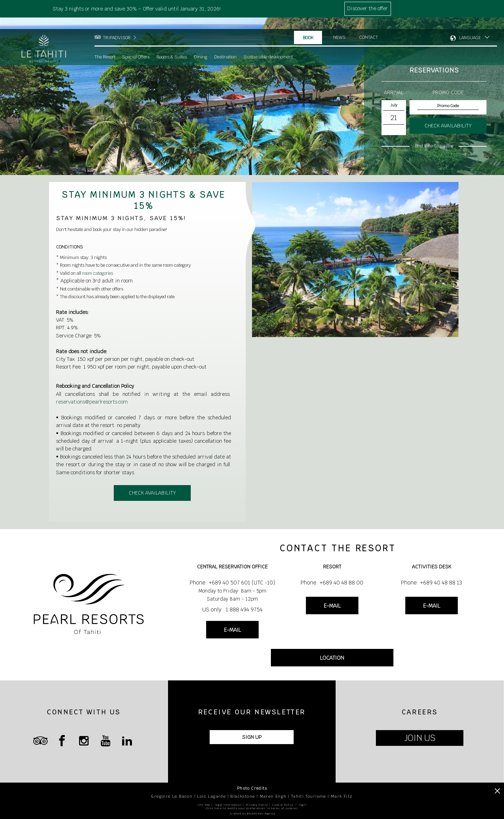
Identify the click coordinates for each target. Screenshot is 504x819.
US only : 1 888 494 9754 (232, 610)
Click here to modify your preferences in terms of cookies (252, 808)
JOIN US (420, 738)
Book (308, 26)
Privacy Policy (257, 805)
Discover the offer (367, 8)
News (339, 26)
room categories (98, 273)
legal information (228, 805)
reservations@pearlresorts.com (92, 402)
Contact (369, 26)
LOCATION (332, 658)
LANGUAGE (470, 26)
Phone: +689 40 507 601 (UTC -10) (232, 583)
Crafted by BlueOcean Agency (253, 814)
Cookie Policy (283, 805)
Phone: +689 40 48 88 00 (332, 583)
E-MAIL (232, 630)
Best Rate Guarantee (434, 146)
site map (204, 805)
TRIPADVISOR (117, 26)
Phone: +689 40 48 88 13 (432, 583)
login (303, 805)
